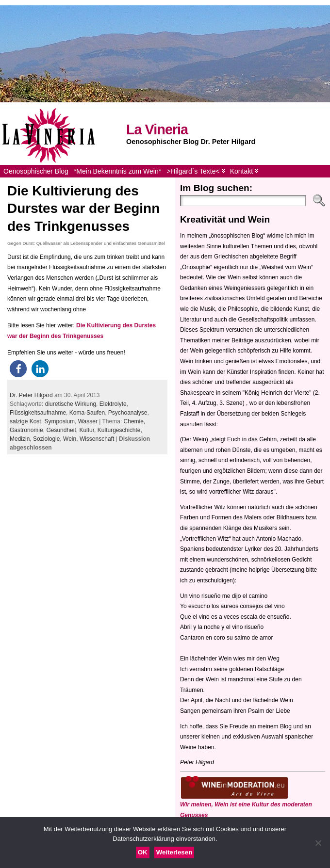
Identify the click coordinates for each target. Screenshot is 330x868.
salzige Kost (25, 421)
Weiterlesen (174, 852)
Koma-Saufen (87, 413)
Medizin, (21, 439)
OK (143, 852)
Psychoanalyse (128, 413)
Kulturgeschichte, (120, 430)
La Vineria (157, 129)
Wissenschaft (97, 439)
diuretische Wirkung (71, 404)
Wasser (88, 421)
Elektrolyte (113, 404)
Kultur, (88, 430)
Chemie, (135, 421)
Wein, (71, 439)
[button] (18, 369)
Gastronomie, (28, 430)
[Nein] (318, 843)
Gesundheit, (63, 430)
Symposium (59, 421)
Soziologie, (48, 439)
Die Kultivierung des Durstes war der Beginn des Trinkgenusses (83, 209)
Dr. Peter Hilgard (31, 395)
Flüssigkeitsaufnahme (38, 413)
